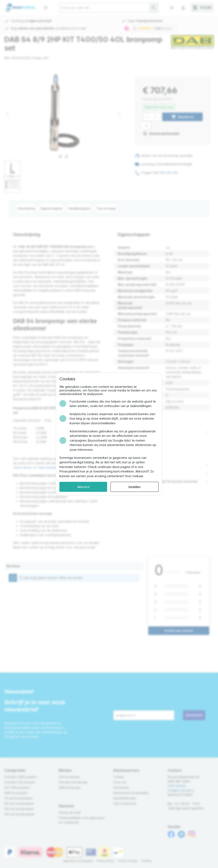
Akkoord (83, 487)
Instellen (135, 487)
